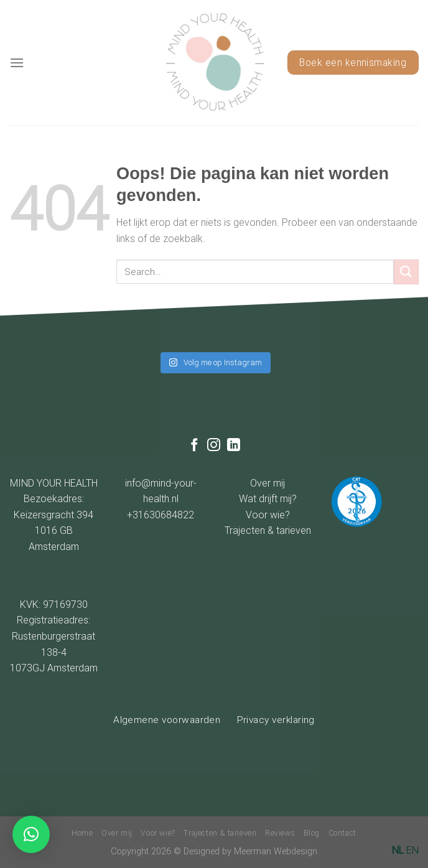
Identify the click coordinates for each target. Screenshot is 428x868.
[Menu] (17, 63)
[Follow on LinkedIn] (234, 446)
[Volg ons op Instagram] (214, 446)
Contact (342, 833)
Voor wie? (268, 515)
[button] (31, 834)
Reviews (280, 833)
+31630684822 (160, 515)
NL (398, 850)
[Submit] (406, 272)
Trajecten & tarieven (268, 530)
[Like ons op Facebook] (194, 446)
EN (412, 850)
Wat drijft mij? (268, 499)
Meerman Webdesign (276, 852)
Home (82, 833)
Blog (312, 833)
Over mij (267, 483)
